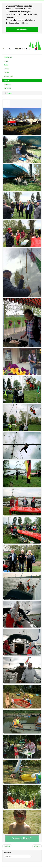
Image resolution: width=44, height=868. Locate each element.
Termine (6, 69)
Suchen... (4, 855)
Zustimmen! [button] (22, 29)
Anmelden (7, 88)
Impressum (8, 84)
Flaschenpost (8, 76)
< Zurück (7, 846)
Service (6, 72)
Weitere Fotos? (22, 838)
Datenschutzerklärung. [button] (19, 23)
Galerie (6, 80)
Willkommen (8, 57)
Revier (6, 65)
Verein (6, 61)
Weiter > (37, 846)
